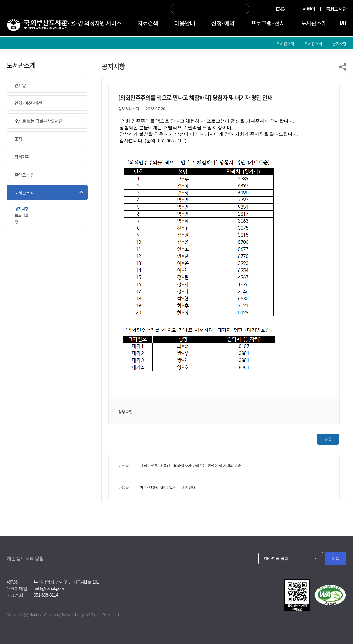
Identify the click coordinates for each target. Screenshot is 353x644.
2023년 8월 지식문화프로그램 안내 (168, 487)
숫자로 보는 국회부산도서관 (38, 121)
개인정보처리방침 (25, 559)
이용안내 (185, 25)
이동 (336, 558)
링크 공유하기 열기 (343, 67)
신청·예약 (223, 25)
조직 (18, 139)
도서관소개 (314, 25)
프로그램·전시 (268, 25)
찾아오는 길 (24, 175)
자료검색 (148, 25)
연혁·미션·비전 (28, 103)
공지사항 (339, 43)
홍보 (18, 222)
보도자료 (22, 215)
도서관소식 (313, 43)
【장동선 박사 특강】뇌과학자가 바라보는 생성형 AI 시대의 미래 (191, 465)
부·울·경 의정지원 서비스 (92, 25)
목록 (328, 439)
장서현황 (22, 157)
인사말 (20, 85)
